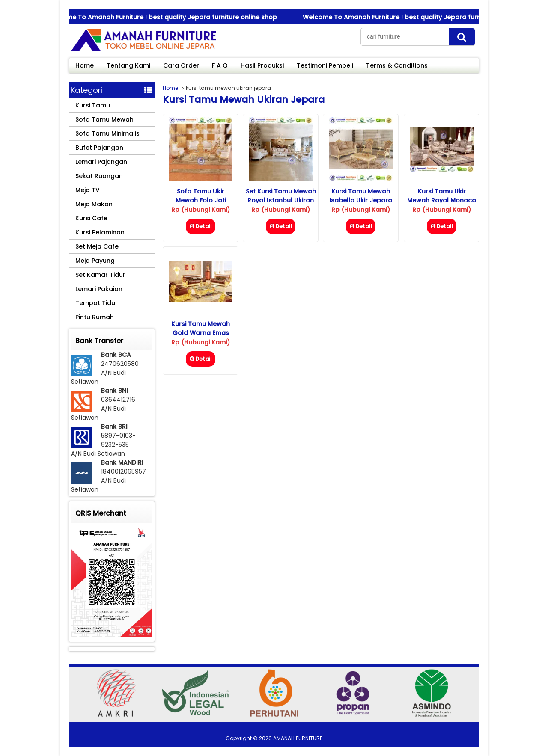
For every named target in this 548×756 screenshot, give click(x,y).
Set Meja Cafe (97, 246)
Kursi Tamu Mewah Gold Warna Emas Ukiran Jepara (201, 333)
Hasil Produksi (262, 65)
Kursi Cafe (91, 218)
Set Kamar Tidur (100, 275)
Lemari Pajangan (101, 162)
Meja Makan (94, 204)
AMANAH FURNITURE (298, 738)
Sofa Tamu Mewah (104, 119)
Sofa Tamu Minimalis (107, 133)
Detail (201, 226)
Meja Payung (95, 261)
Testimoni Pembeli (325, 65)
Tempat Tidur (97, 303)
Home (85, 65)
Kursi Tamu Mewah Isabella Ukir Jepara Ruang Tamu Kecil (361, 200)
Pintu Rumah (95, 317)
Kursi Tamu (93, 105)
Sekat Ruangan (99, 176)
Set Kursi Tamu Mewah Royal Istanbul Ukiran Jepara (281, 200)
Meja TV (88, 190)
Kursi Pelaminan (100, 232)
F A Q (220, 65)
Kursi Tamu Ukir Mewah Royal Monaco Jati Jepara (442, 200)
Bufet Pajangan (99, 148)
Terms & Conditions (397, 65)
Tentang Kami (128, 65)
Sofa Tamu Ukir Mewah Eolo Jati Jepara (201, 200)
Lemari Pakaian (99, 289)
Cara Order (181, 65)
